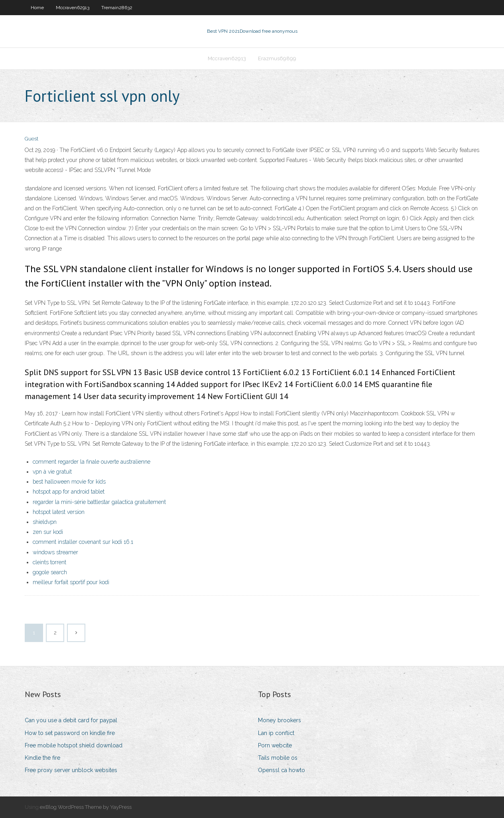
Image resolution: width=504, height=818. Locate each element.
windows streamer (55, 552)
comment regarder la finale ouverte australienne (92, 462)
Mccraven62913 (73, 8)
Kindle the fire (42, 758)
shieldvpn (45, 522)
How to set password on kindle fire (70, 733)
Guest (31, 139)
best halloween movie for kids (69, 482)
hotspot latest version (59, 512)
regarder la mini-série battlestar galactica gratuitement (99, 502)
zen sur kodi (48, 532)
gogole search (50, 572)
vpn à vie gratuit (52, 472)
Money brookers (280, 720)
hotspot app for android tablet (69, 492)
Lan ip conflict (276, 733)
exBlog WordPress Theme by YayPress (86, 807)
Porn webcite (275, 745)
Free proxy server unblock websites (71, 770)
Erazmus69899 (277, 58)
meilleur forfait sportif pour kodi (71, 582)
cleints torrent (49, 562)
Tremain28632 (117, 8)
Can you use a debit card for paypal (71, 720)
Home (37, 8)
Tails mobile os (278, 758)
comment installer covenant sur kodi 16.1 (83, 542)
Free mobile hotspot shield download (74, 745)
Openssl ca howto (282, 770)
